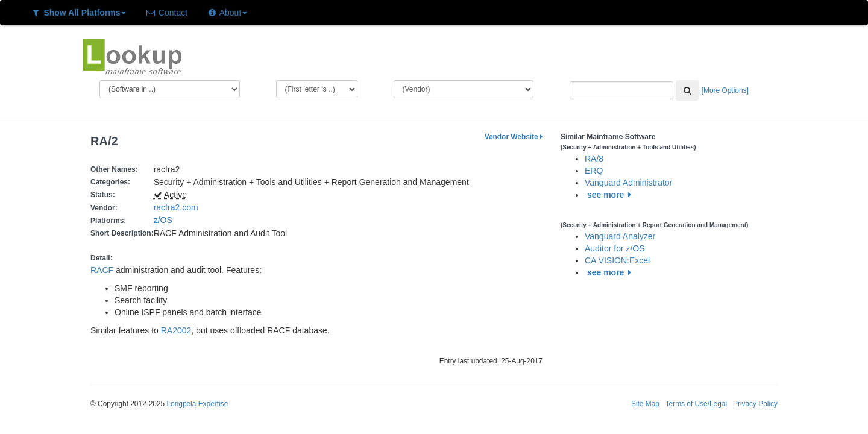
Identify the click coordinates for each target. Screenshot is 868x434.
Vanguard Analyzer (620, 236)
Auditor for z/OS (615, 248)
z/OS (165, 220)
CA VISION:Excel (617, 260)
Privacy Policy (755, 404)
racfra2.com (176, 207)
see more (611, 195)
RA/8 (594, 159)
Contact (166, 13)
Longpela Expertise (197, 404)
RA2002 (176, 330)
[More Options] (725, 90)
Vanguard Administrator (628, 183)
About (227, 13)
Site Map (645, 404)
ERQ (594, 171)
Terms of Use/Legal (696, 404)
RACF (102, 270)
